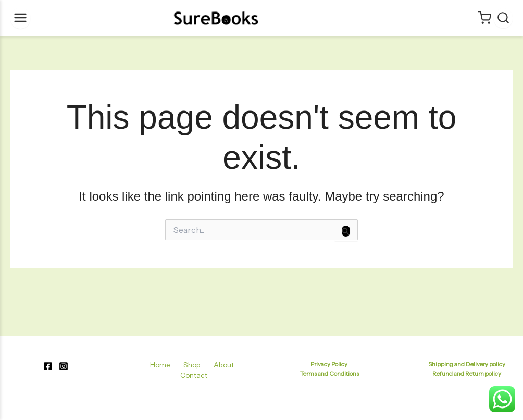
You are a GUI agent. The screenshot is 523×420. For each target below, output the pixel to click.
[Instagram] (64, 369)
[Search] (503, 18)
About (202, 367)
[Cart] (484, 18)
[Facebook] (48, 369)
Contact (234, 367)
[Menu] (20, 18)
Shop (175, 367)
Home (148, 367)
